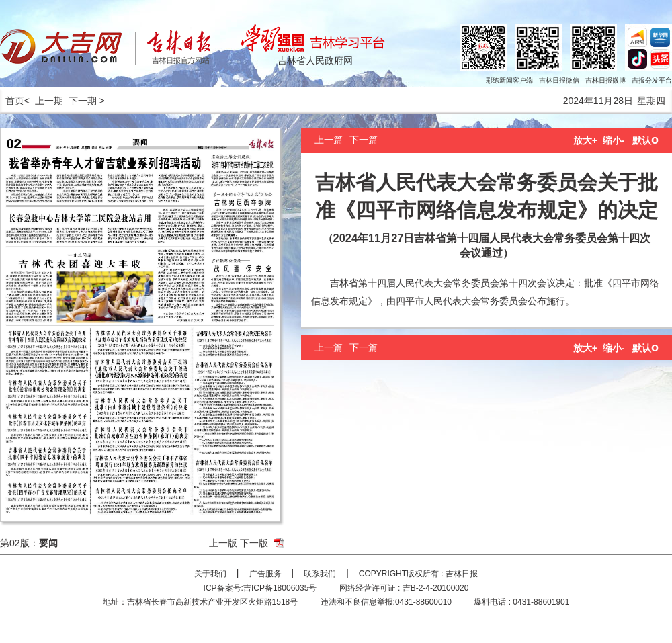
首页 (12, 101)
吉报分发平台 (652, 80)
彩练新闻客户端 (509, 80)
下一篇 (364, 140)
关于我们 (210, 574)
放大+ (585, 140)
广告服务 (265, 574)
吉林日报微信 (559, 80)
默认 (645, 140)
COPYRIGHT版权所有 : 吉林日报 (418, 574)
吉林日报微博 (605, 80)
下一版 (254, 543)
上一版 (223, 543)
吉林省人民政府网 (315, 60)
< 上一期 (44, 101)
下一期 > (87, 101)
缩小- (614, 140)
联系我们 (320, 574)
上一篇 (329, 140)
